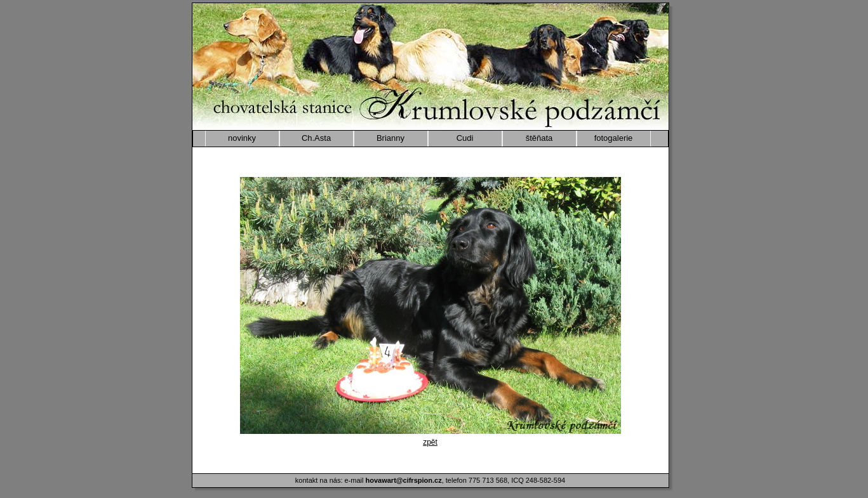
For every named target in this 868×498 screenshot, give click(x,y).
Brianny (391, 138)
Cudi (465, 138)
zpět (430, 442)
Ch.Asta (316, 138)
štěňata (539, 138)
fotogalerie (614, 138)
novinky (242, 138)
